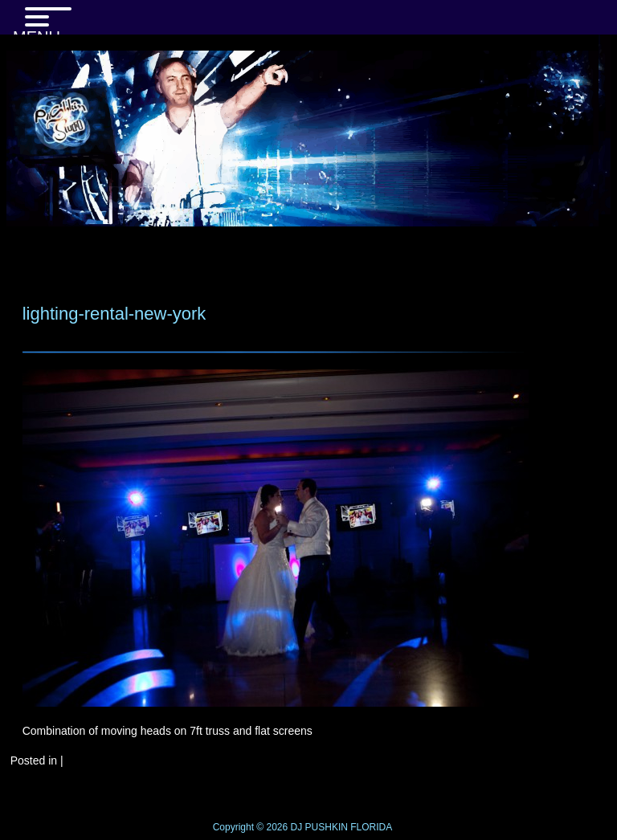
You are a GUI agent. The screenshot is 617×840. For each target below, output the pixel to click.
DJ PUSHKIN (318, 827)
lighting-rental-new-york (114, 314)
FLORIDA (371, 827)
